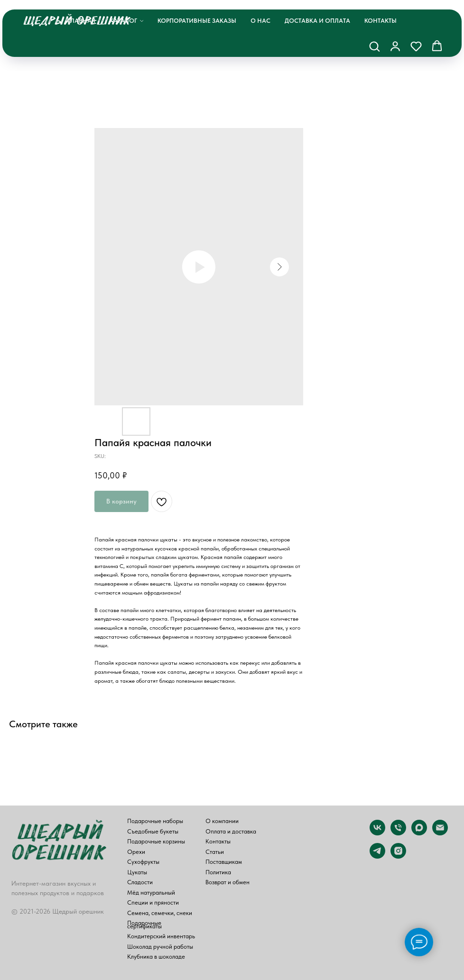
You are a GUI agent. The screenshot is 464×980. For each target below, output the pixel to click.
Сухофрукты (143, 862)
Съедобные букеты (153, 832)
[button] (374, 46)
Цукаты (137, 873)
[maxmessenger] (419, 833)
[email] (440, 833)
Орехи (136, 852)
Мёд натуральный (151, 893)
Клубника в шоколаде (156, 957)
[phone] (398, 833)
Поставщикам (224, 862)
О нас (260, 21)
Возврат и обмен (227, 883)
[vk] (377, 833)
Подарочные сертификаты (144, 925)
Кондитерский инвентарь (161, 937)
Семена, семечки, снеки (160, 913)
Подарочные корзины (156, 842)
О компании (222, 821)
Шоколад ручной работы (160, 947)
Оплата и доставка (231, 832)
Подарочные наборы (155, 821)
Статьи (215, 852)
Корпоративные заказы (197, 21)
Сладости (140, 883)
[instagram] (398, 856)
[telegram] (377, 856)
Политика (218, 873)
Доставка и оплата (317, 21)
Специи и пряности (153, 903)
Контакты (380, 21)
